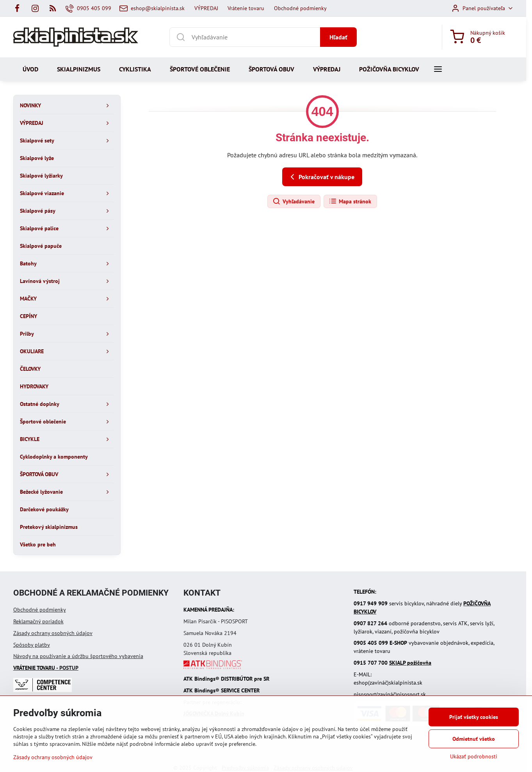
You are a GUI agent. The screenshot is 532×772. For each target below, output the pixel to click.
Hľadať (338, 37)
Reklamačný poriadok (38, 621)
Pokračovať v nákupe (321, 177)
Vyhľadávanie (294, 201)
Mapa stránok (350, 201)
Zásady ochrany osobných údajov (53, 633)
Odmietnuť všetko (474, 739)
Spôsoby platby (32, 645)
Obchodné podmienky (40, 610)
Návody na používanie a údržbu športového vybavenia (78, 656)
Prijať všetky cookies (474, 717)
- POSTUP (46, 668)
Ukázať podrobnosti (474, 756)
